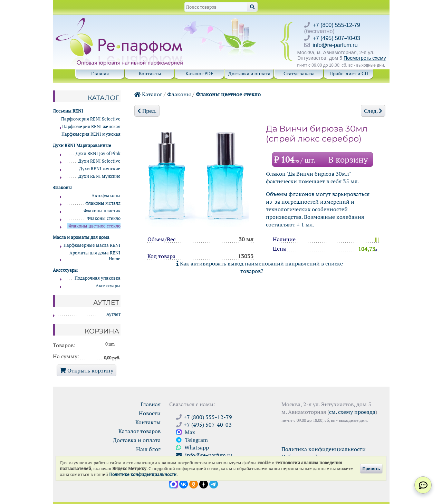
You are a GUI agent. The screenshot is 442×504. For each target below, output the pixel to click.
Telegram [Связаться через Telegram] (192, 440)
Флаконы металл (103, 203)
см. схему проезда (352, 412)
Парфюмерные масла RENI (92, 245)
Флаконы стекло (104, 218)
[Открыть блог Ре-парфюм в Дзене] (204, 484)
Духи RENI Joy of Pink (98, 153)
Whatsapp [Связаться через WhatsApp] (193, 447)
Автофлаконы (106, 196)
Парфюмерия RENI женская (91, 127)
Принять (371, 468)
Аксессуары (108, 286)
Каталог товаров (140, 431)
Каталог (148, 94)
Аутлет (113, 314)
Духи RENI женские (100, 169)
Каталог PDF (199, 73)
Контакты (150, 73)
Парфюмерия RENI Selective (91, 119)
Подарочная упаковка (98, 278)
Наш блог (148, 449)
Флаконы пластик (102, 211)
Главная (100, 73)
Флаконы (179, 94)
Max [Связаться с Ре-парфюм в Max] (186, 432)
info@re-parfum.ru (335, 45)
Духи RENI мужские (99, 176)
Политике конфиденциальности (143, 474)
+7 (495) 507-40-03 (337, 38)
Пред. (147, 111)
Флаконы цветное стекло (228, 94)
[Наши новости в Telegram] (214, 484)
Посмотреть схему (365, 58)
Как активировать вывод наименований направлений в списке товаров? (260, 267)
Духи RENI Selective (99, 161)
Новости (150, 413)
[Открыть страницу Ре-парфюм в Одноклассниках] (194, 484)
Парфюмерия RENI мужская (91, 134)
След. (373, 111)
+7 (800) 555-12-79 (337, 25)
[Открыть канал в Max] (174, 484)
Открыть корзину (87, 370)
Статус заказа (299, 73)
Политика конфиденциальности (324, 449)
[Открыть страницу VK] (184, 484)
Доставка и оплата (249, 73)
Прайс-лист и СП (349, 73)
